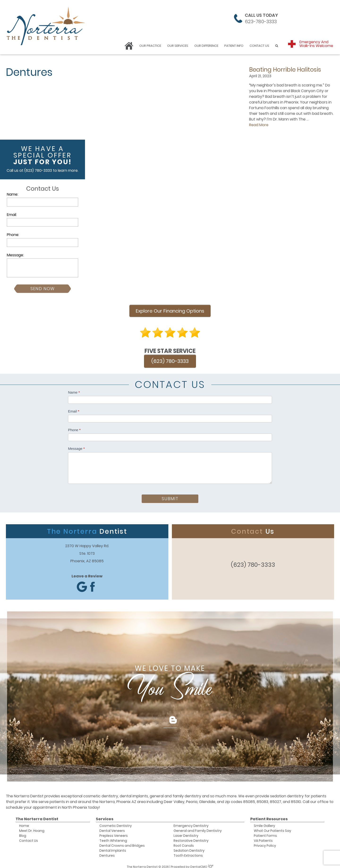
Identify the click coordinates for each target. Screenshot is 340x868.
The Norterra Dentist (37, 815)
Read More (259, 125)
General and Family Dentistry (198, 827)
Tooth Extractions (188, 851)
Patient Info (234, 46)
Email (74, 407)
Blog (23, 832)
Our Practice (150, 46)
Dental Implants (113, 847)
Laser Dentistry (186, 832)
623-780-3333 (261, 21)
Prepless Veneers (114, 832)
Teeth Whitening (113, 837)
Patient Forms (265, 832)
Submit (170, 495)
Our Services (178, 46)
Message (76, 445)
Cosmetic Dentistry (116, 822)
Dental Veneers (112, 827)
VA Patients (263, 837)
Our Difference (206, 46)
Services (105, 815)
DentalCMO (202, 863)
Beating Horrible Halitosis (285, 70)
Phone (74, 426)
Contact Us (259, 46)
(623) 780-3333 (38, 170)
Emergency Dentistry (191, 822)
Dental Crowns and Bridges (122, 842)
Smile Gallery (264, 822)
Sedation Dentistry (189, 847)
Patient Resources (269, 815)
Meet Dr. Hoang (32, 827)
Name (74, 389)
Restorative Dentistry (191, 837)
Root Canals (184, 842)
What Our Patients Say (272, 827)
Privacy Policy (265, 842)
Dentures (107, 851)
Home (24, 822)
